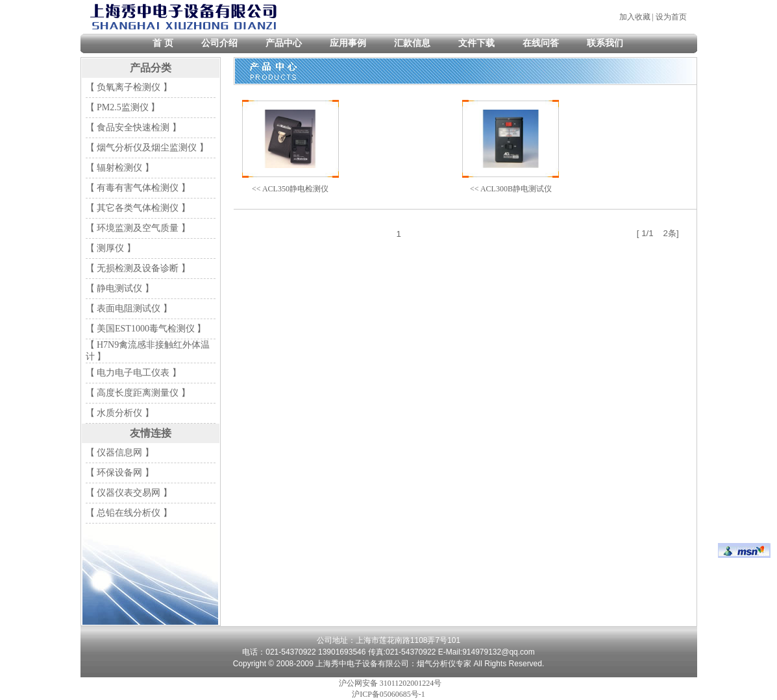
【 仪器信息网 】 (120, 453)
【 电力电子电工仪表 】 (133, 373)
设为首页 (671, 17)
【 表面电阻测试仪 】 (129, 308)
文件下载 (476, 43)
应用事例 (348, 43)
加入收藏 (635, 17)
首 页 (163, 43)
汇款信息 (412, 43)
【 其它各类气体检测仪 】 (138, 208)
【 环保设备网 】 (120, 473)
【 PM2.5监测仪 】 (123, 107)
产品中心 (284, 43)
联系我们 (605, 43)
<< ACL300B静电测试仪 (511, 189)
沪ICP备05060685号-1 (388, 694)
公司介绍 (219, 43)
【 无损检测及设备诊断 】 (138, 268)
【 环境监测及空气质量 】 (138, 228)
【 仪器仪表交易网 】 (129, 493)
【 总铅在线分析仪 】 (129, 513)
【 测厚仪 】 (111, 248)
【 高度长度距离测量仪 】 (138, 393)
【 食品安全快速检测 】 (133, 127)
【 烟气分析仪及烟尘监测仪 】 (147, 148)
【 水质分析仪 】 (120, 413)
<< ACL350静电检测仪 (290, 189)
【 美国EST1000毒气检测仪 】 (146, 329)
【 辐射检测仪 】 (120, 168)
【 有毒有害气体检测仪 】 (138, 188)
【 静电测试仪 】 (120, 288)
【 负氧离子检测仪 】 (129, 87)
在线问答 (541, 43)
